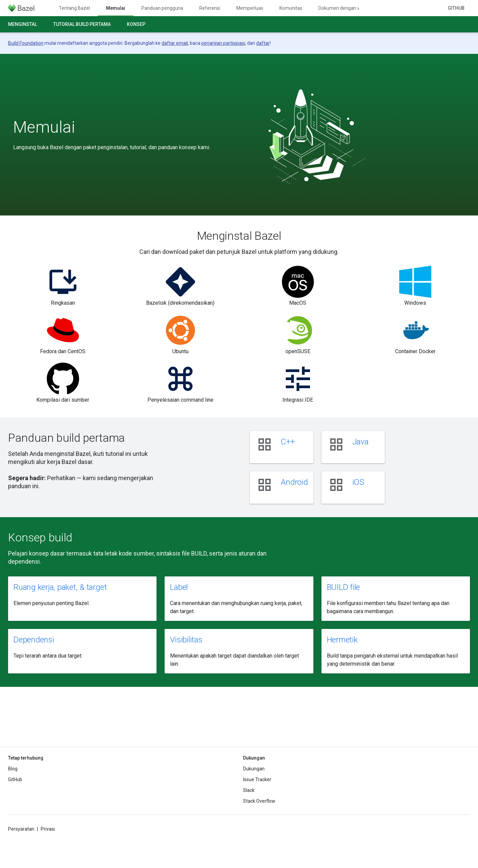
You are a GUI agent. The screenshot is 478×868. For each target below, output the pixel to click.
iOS (358, 482)
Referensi (210, 8)
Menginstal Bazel (239, 236)
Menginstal (23, 24)
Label (179, 587)
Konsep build (40, 537)
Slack (249, 790)
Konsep (136, 24)
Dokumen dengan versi (343, 8)
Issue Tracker (257, 779)
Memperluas (250, 8)
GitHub (456, 8)
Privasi (48, 829)
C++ (288, 442)
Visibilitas (186, 640)
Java (361, 442)
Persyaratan (21, 829)
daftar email (175, 43)
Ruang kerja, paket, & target (60, 587)
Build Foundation (26, 43)
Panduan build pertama (66, 438)
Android (294, 482)
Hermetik (342, 640)
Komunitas (291, 8)
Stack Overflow (259, 801)
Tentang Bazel (74, 8)
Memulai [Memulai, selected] (116, 8)
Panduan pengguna (162, 8)
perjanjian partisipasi (223, 43)
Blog (13, 769)
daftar (263, 43)
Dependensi (34, 640)
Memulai (44, 127)
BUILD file (344, 587)
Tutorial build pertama (82, 24)
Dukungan (254, 769)
